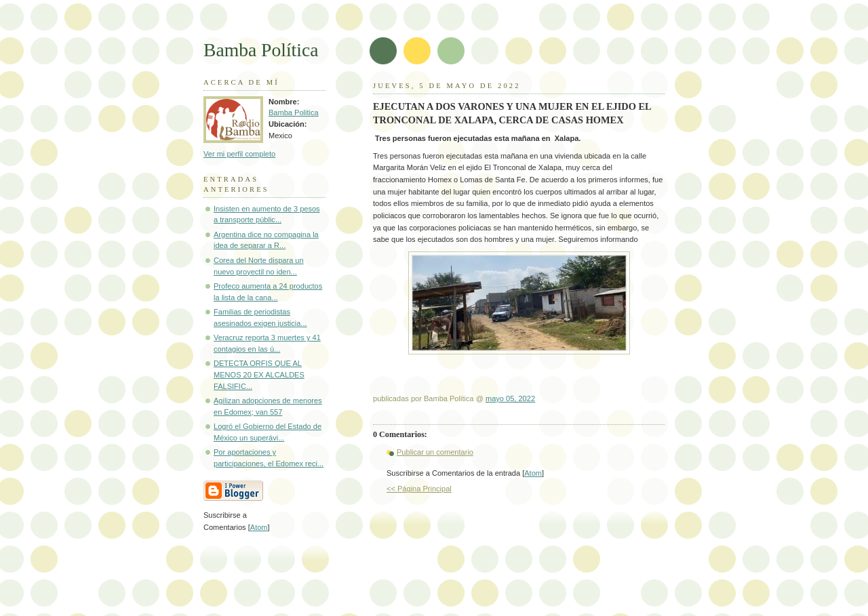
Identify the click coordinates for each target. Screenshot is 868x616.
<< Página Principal (419, 489)
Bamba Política (261, 50)
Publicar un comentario (435, 452)
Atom (533, 473)
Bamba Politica (294, 112)
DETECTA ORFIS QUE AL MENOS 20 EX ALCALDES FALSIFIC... (259, 374)
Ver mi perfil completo (239, 154)
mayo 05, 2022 (510, 398)
